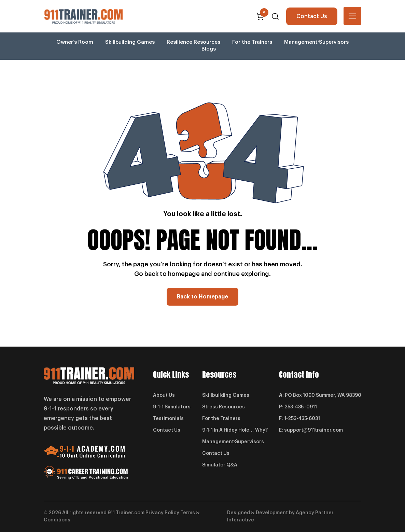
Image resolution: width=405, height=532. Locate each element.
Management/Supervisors (316, 42)
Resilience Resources (193, 42)
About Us (164, 395)
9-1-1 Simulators (172, 407)
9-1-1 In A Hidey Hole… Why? (235, 430)
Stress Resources (224, 407)
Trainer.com (130, 513)
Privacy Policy (162, 513)
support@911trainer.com (313, 430)
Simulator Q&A (220, 465)
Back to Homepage (202, 297)
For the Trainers (252, 42)
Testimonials (168, 419)
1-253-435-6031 (302, 419)
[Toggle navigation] (353, 16)
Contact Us (312, 16)
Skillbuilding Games (130, 42)
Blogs (209, 49)
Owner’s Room (75, 42)
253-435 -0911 (301, 407)
